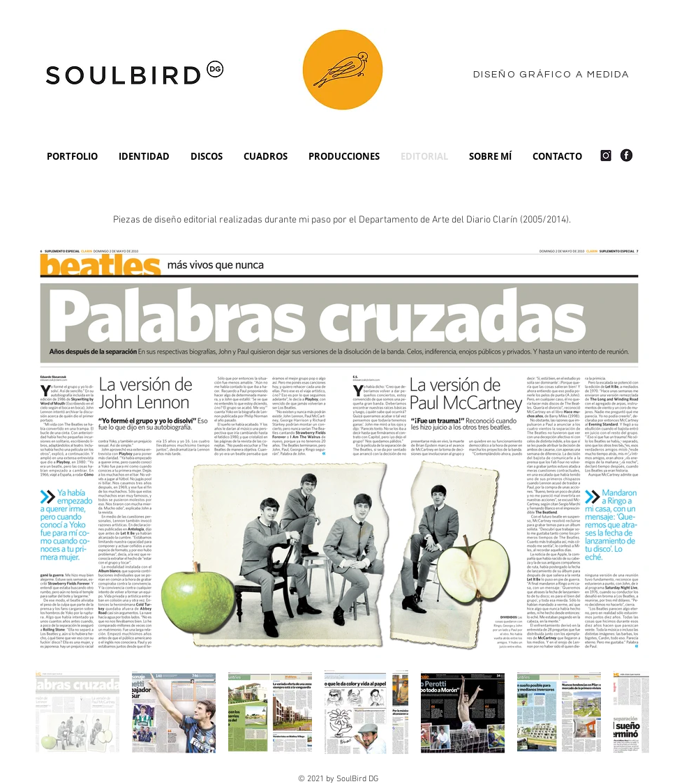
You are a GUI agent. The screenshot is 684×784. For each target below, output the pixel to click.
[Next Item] (625, 453)
